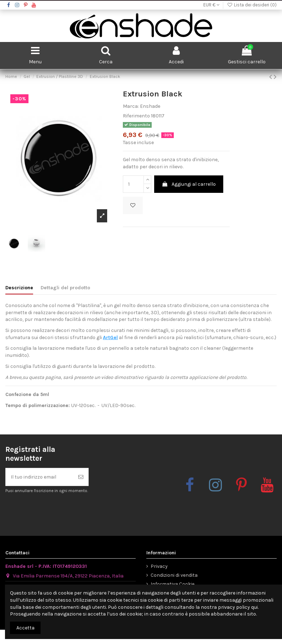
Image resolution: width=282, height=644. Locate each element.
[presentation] (65, 511)
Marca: (131, 106)
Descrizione (19, 288)
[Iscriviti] (81, 477)
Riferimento (136, 116)
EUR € (211, 5)
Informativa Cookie (173, 584)
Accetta (25, 628)
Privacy (159, 566)
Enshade (150, 106)
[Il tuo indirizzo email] (40, 477)
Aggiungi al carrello (189, 184)
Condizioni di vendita (174, 575)
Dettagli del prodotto (65, 288)
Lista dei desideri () (252, 5)
